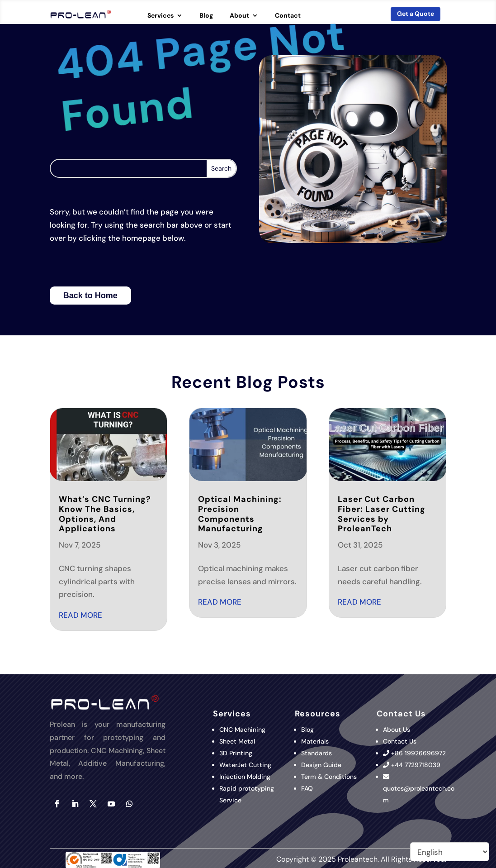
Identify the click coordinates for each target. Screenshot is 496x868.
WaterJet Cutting (245, 765)
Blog (206, 16)
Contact (288, 16)
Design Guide (321, 765)
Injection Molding (245, 777)
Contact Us (400, 741)
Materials (315, 741)
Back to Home (90, 296)
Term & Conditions (329, 777)
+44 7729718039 (416, 765)
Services (161, 16)
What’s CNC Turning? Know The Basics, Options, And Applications (105, 514)
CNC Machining (242, 730)
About (239, 16)
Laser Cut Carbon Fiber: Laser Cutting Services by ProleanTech (382, 514)
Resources (318, 714)
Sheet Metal (237, 741)
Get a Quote (416, 14)
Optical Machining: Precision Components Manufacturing (240, 514)
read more (80, 615)
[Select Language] (450, 852)
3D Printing (237, 753)
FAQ (307, 788)
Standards (316, 753)
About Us (397, 730)
